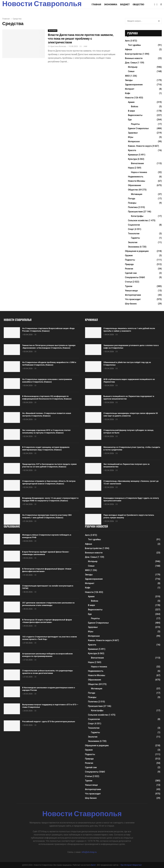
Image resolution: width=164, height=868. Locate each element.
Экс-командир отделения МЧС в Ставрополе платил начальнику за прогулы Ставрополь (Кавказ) (46, 431)
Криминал (133, 155)
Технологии (134, 234)
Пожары (132, 203)
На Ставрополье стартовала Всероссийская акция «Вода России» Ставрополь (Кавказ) (48, 330)
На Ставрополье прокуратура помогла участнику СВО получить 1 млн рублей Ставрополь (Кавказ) (47, 516)
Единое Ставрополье (138, 128)
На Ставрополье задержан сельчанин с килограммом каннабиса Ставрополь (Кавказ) (47, 381)
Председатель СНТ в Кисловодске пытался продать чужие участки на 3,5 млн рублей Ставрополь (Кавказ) (49, 465)
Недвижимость (136, 177)
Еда (130, 120)
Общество (138, 5)
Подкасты (130, 260)
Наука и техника (139, 172)
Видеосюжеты (135, 115)
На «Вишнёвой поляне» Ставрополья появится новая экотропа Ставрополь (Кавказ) (47, 414)
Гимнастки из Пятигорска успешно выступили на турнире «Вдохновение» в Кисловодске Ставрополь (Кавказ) (49, 347)
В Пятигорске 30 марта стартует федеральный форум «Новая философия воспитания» (47, 621)
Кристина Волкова (58, 46)
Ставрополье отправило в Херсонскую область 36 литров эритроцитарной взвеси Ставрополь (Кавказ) (49, 482)
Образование (135, 185)
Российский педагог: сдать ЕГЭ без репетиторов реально (49, 722)
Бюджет (125, 5)
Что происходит (133, 299)
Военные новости (134, 58)
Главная (96, 5)
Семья (131, 71)
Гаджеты (135, 238)
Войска (135, 106)
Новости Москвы (137, 181)
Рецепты (135, 124)
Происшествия (135, 212)
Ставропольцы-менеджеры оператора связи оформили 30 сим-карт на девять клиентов (131, 414)
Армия (131, 102)
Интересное (134, 141)
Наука (131, 168)
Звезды (129, 80)
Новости (129, 98)
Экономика (111, 5)
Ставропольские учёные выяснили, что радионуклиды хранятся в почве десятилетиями (47, 672)
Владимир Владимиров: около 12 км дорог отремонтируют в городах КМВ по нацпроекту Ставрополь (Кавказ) (50, 499)
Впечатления (137, 163)
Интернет (130, 89)
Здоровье (133, 133)
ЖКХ (127, 76)
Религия (129, 269)
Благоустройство (133, 54)
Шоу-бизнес (131, 304)
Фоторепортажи (133, 295)
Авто (127, 41)
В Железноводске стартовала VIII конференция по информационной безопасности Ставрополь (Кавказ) (47, 398)
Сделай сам (131, 273)
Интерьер (133, 67)
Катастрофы (137, 216)
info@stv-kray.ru (89, 852)
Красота (132, 150)
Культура (132, 159)
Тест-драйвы (134, 45)
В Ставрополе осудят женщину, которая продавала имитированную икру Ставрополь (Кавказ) (46, 448)
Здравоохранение (134, 85)
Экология (133, 242)
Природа (129, 264)
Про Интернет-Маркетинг (131, 865)
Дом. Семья (131, 63)
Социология (134, 225)
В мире (131, 111)
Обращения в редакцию (137, 251)
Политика (133, 207)
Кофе (128, 93)
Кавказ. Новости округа (140, 146)
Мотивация (137, 194)
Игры (131, 137)
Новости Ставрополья (42, 5)
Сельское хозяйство (138, 220)
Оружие (129, 255)
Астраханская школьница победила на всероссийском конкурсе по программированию (47, 655)
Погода (132, 199)
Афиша (129, 49)
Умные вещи (131, 291)
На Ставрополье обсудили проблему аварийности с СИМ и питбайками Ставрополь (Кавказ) (49, 364)
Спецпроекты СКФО (135, 277)
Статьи (128, 282)
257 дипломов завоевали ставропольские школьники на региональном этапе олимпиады (48, 604)
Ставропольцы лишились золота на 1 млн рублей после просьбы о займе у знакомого (129, 330)
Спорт (131, 229)
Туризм (129, 286)
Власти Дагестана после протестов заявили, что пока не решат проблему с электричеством (81, 39)
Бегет (94, 865)
